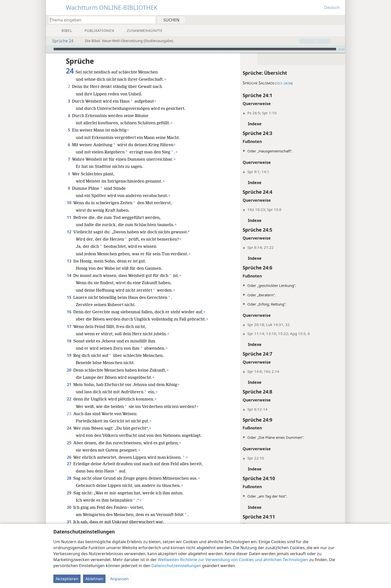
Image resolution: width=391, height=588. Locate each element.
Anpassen (119, 579)
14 (69, 275)
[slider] (195, 49)
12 (69, 232)
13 (69, 261)
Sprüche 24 (60, 41)
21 (69, 385)
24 (69, 428)
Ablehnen (94, 579)
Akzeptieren (67, 579)
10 (69, 203)
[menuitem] (340, 20)
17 (69, 327)
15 (69, 297)
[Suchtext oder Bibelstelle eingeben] (100, 20)
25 (69, 443)
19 (69, 355)
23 (69, 414)
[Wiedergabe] (49, 49)
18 (69, 341)
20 (69, 370)
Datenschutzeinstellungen (176, 566)
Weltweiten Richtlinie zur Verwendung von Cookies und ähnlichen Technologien (233, 560)
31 (69, 522)
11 (69, 217)
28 (69, 478)
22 (69, 399)
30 (69, 507)
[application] (195, 49)
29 (69, 493)
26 (69, 457)
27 (69, 464)
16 (69, 312)
